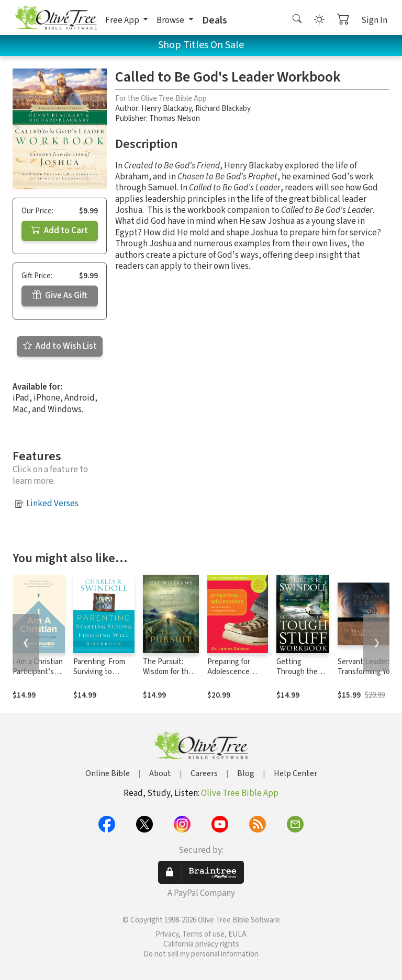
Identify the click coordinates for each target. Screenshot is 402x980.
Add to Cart (60, 231)
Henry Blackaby (166, 109)
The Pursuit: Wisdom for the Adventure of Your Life (168, 677)
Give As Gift (60, 295)
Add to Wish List (60, 346)
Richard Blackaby (223, 109)
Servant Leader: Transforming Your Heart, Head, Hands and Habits (367, 677)
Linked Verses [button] (52, 504)
